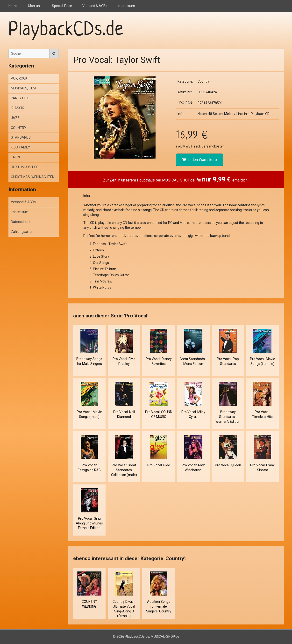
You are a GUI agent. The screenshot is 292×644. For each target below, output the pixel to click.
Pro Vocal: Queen (228, 465)
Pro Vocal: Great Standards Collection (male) (124, 470)
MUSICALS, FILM (23, 88)
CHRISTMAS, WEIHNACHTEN (33, 177)
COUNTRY (19, 128)
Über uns (35, 6)
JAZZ (15, 118)
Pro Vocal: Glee (159, 465)
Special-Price (62, 6)
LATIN (15, 157)
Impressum (126, 6)
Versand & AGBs (95, 6)
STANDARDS (21, 137)
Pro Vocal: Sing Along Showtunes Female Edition (89, 523)
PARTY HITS (20, 98)
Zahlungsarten (22, 232)
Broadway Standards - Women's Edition (228, 417)
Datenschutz (21, 222)
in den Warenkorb (199, 160)
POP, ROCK (19, 78)
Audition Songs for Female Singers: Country (159, 606)
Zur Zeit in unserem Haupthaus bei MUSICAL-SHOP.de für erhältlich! (176, 179)
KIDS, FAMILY (21, 147)
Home (13, 6)
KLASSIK (17, 108)
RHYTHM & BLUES (25, 167)
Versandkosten (213, 146)
